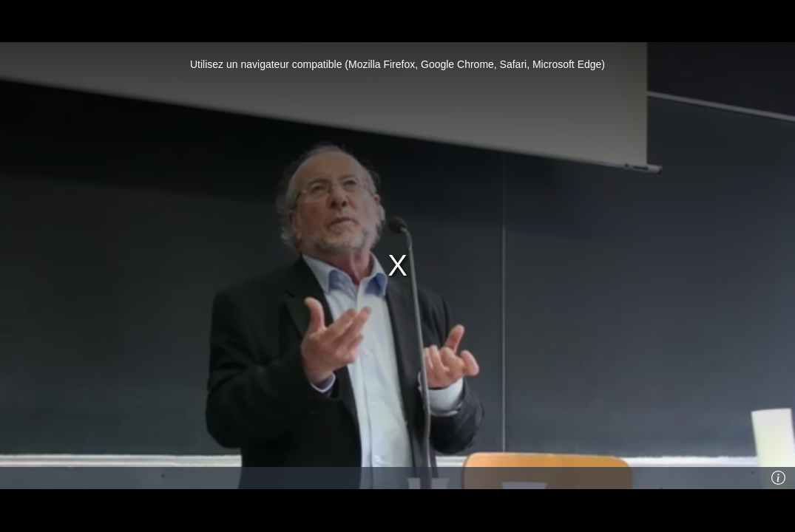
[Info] (778, 478)
